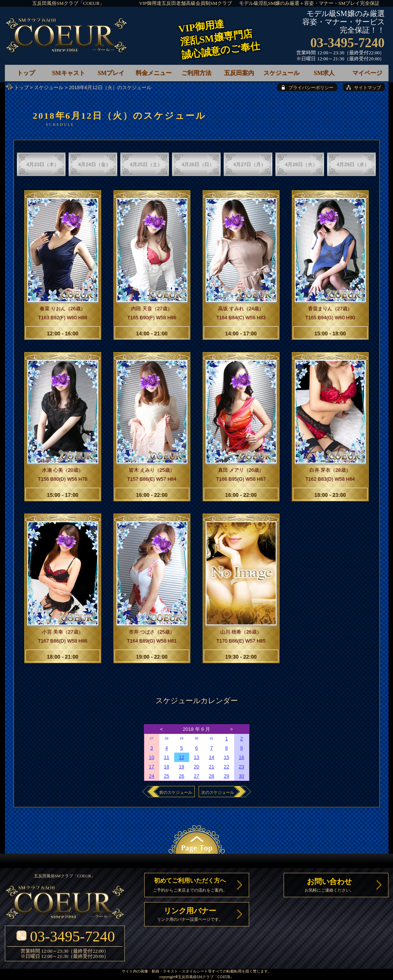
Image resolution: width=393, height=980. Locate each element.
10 (151, 757)
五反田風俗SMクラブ (196, 977)
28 (166, 738)
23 (241, 767)
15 (226, 757)
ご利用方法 (196, 73)
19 (181, 767)
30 (196, 738)
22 (226, 767)
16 (241, 757)
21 (211, 767)
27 (151, 738)
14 (211, 757)
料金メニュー (154, 73)
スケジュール (49, 87)
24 (151, 776)
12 (181, 757)
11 (166, 757)
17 (151, 767)
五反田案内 (239, 73)
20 (196, 767)
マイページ (367, 73)
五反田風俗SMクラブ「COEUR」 (68, 3)
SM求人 (324, 73)
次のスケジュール (218, 792)
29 (181, 738)
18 (166, 767)
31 (211, 738)
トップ (22, 87)
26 (181, 776)
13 (196, 757)
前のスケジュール (176, 792)
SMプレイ (111, 73)
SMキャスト (69, 73)
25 (166, 776)
